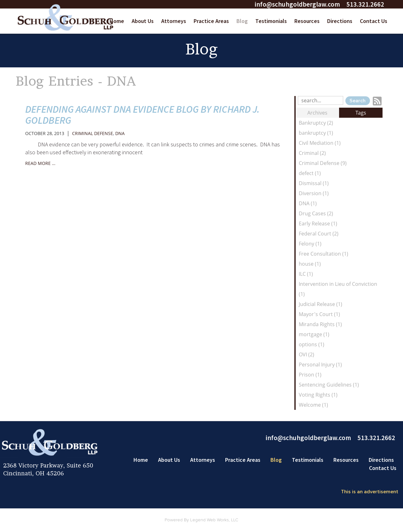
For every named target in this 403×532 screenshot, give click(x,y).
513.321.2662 (365, 4)
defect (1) (310, 173)
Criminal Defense (93, 133)
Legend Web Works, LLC (214, 520)
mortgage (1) (314, 334)
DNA (120, 133)
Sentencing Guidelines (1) (329, 385)
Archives (317, 113)
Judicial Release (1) (321, 304)
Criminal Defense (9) (323, 163)
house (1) (310, 264)
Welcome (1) (313, 405)
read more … (40, 163)
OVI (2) (307, 354)
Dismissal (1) (314, 183)
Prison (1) (310, 375)
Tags (361, 113)
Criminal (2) (312, 153)
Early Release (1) (318, 224)
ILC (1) (306, 274)
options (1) (312, 344)
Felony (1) (310, 244)
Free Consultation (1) (324, 254)
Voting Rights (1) (318, 395)
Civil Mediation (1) (320, 143)
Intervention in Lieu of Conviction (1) (338, 289)
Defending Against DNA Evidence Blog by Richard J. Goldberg (142, 115)
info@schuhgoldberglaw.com (297, 4)
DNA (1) (308, 203)
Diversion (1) (314, 193)
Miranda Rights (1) (320, 324)
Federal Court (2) (319, 234)
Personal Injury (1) (320, 365)
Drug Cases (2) (316, 213)
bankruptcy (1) (316, 133)
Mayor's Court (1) (319, 314)
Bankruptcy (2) (316, 123)
